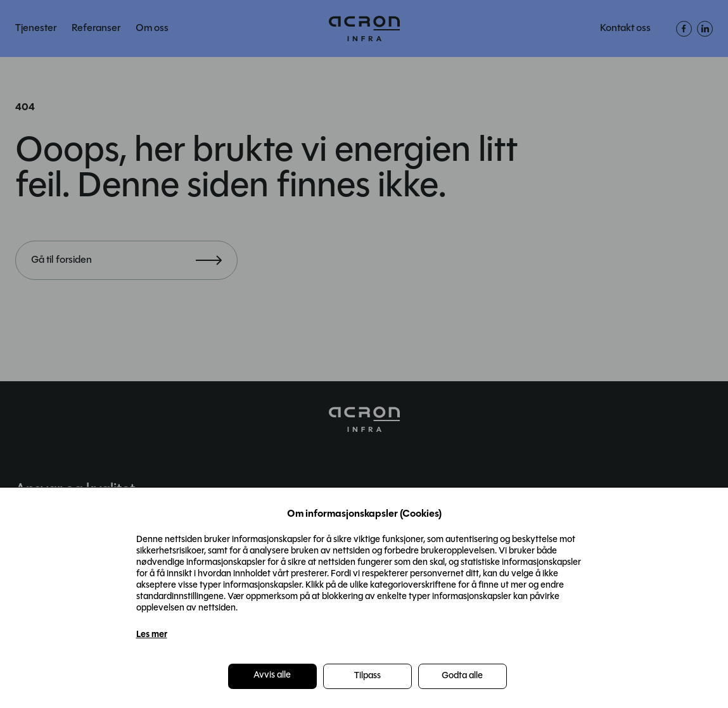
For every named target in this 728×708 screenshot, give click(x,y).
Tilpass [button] (367, 676)
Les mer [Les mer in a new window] (152, 635)
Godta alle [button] (462, 676)
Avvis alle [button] (272, 675)
